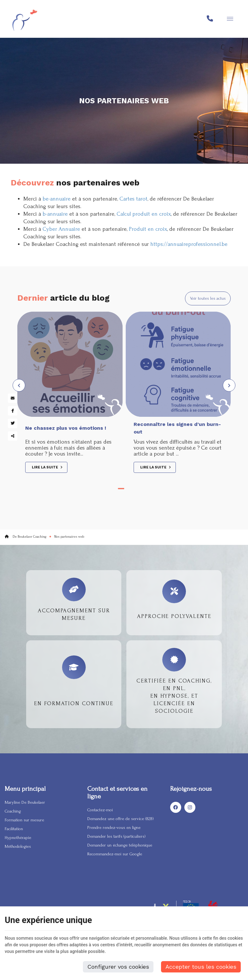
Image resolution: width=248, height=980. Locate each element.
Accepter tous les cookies (201, 967)
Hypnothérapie (18, 838)
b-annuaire (55, 214)
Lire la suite (45, 467)
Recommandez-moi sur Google (115, 854)
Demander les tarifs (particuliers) (116, 836)
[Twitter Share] (13, 423)
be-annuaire (57, 199)
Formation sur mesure (24, 820)
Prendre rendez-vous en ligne (114, 827)
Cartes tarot (133, 199)
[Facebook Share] (13, 411)
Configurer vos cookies (118, 967)
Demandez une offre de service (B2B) (121, 819)
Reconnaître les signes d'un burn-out (177, 428)
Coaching (13, 811)
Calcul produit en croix (144, 214)
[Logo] (25, 19)
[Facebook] (176, 808)
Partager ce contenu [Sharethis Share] (13, 436)
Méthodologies (18, 846)
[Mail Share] (13, 398)
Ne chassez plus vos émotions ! (66, 428)
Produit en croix (148, 229)
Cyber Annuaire (61, 229)
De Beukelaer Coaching (26, 537)
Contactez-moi (100, 810)
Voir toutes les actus (208, 298)
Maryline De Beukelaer (25, 802)
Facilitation (14, 829)
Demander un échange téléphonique (120, 845)
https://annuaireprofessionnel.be (189, 244)
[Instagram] (190, 808)
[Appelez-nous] (210, 19)
